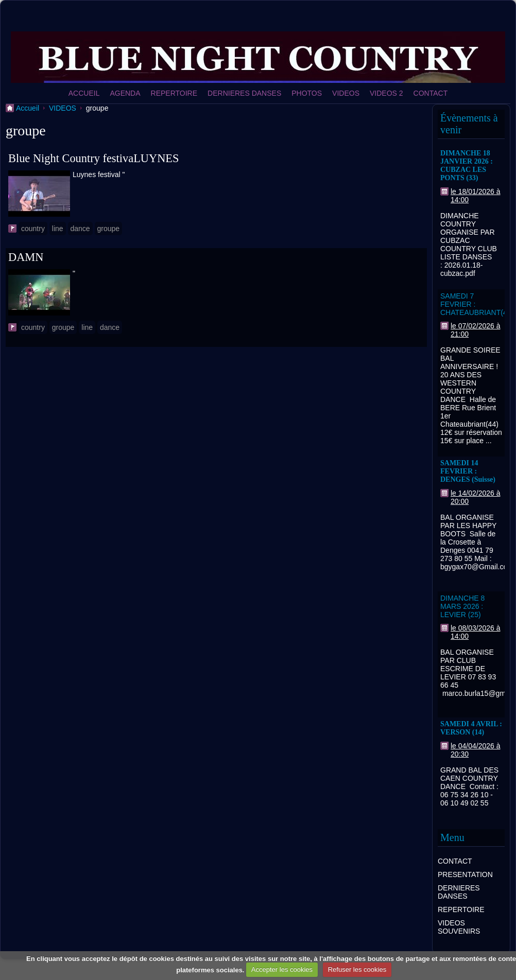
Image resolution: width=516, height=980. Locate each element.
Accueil (28, 108)
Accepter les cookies (282, 969)
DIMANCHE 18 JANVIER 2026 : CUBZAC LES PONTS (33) (467, 165)
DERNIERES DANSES (244, 93)
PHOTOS (307, 93)
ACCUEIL (84, 93)
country (33, 229)
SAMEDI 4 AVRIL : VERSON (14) (471, 728)
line (58, 229)
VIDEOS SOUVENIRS (459, 927)
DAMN (26, 257)
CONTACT (431, 93)
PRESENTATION (465, 874)
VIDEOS (346, 93)
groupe (109, 229)
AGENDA (125, 93)
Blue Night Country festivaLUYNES (93, 158)
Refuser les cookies (357, 969)
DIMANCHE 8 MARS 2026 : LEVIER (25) (462, 606)
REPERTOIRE (174, 93)
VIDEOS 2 (386, 93)
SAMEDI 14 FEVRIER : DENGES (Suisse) (468, 471)
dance (80, 229)
